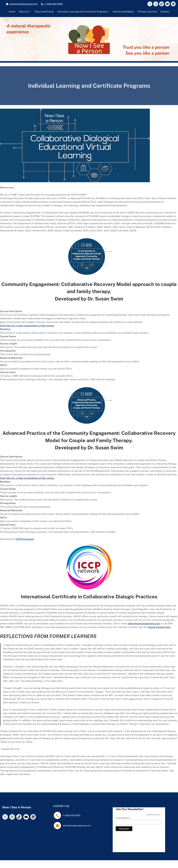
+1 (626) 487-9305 (54, 4)
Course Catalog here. (159, 627)
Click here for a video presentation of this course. (27, 326)
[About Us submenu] (30, 12)
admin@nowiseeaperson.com (23, 4)
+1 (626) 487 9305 (72, 815)
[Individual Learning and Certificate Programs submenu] (109, 12)
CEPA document (25, 539)
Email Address (123, 818)
